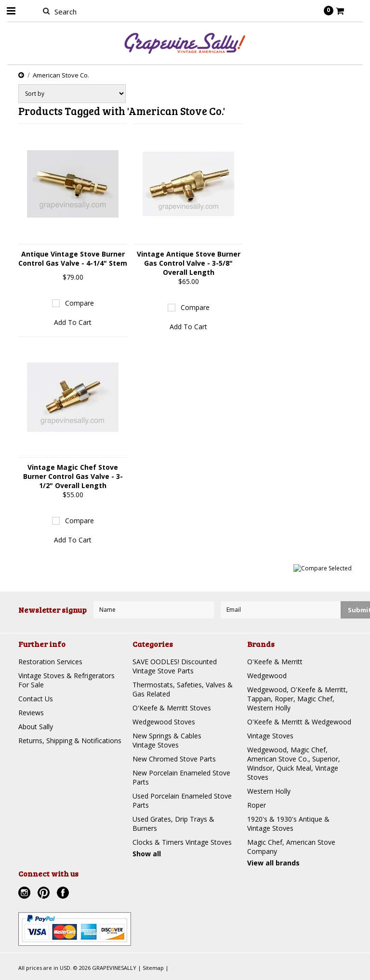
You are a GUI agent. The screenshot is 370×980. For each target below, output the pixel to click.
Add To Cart (73, 322)
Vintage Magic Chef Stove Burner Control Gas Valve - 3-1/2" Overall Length (73, 476)
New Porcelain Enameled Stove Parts (181, 777)
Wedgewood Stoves (164, 722)
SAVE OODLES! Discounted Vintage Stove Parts (175, 666)
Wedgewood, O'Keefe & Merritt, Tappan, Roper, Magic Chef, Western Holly (297, 699)
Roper (257, 805)
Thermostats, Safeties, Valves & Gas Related (183, 689)
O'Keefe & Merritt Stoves (172, 708)
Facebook (64, 894)
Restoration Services (50, 662)
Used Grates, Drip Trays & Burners (173, 824)
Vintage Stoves (270, 736)
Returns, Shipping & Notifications (70, 741)
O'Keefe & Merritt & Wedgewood (299, 722)
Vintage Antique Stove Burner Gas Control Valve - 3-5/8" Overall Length (189, 263)
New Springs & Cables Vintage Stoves (167, 740)
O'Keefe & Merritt (275, 662)
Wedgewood (267, 676)
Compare (79, 303)
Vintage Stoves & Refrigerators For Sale (66, 680)
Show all (147, 854)
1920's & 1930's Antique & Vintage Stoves (288, 824)
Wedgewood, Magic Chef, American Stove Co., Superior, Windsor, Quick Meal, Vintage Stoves (294, 763)
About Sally (36, 727)
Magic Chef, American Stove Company (291, 847)
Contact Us (36, 699)
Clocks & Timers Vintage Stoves (182, 842)
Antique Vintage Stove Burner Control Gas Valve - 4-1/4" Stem (73, 258)
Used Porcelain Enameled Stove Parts (182, 800)
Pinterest (45, 894)
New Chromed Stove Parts (174, 759)
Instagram (26, 894)
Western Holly (269, 791)
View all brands (273, 863)
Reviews (31, 713)
